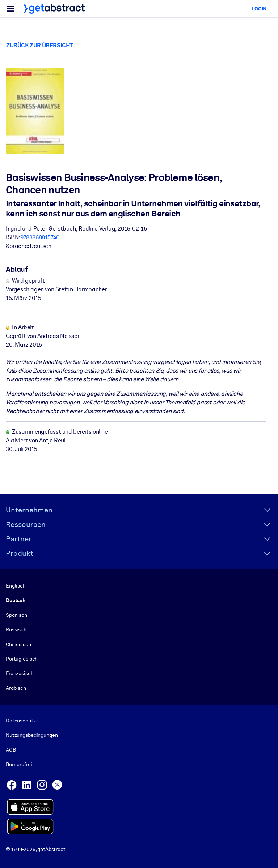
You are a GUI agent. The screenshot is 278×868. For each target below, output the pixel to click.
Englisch (16, 586)
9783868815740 (40, 237)
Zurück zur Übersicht (40, 45)
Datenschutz (21, 721)
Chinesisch (18, 644)
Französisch (20, 673)
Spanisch (16, 615)
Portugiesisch (22, 659)
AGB (11, 750)
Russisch (16, 629)
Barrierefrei (19, 764)
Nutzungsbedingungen (32, 735)
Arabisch (16, 688)
